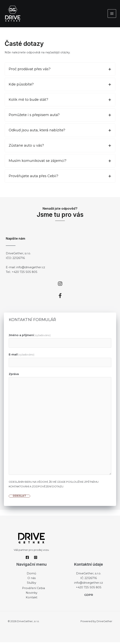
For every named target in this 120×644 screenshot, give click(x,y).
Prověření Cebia (33, 590)
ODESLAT (19, 498)
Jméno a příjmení (30, 337)
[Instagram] (36, 559)
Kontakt (32, 599)
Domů (31, 575)
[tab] (60, 71)
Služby (32, 584)
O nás (32, 580)
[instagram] (60, 285)
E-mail (21, 356)
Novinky (32, 594)
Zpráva (14, 376)
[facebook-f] (60, 297)
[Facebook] (27, 559)
